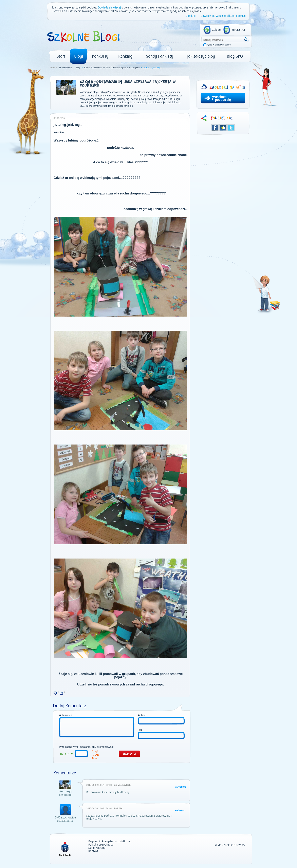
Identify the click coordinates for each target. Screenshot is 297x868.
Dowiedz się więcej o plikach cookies (223, 16)
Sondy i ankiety (160, 56)
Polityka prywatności (101, 845)
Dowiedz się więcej (109, 8)
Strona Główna (66, 68)
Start (61, 56)
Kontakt (93, 851)
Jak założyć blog (201, 56)
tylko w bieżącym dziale (219, 45)
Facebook (215, 128)
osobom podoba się (223, 98)
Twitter (231, 128)
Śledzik (223, 128)
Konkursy (100, 56)
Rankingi (126, 56)
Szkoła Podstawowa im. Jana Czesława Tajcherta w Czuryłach (112, 68)
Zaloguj (217, 30)
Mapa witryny (97, 848)
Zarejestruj (238, 30)
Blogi (79, 56)
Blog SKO (235, 56)
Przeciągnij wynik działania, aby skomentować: (86, 747)
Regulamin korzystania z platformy (110, 842)
